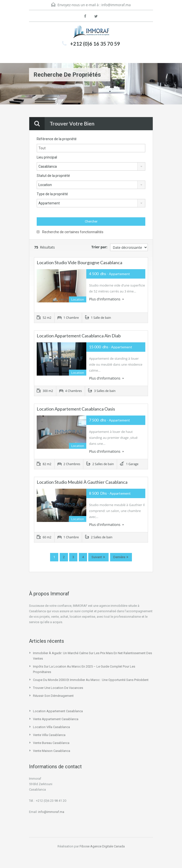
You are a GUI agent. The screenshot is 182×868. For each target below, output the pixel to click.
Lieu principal (47, 157)
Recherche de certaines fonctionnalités (70, 232)
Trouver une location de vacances (58, 688)
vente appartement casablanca (56, 719)
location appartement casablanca (58, 711)
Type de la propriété (52, 194)
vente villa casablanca (49, 735)
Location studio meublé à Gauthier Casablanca (82, 482)
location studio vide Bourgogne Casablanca (79, 262)
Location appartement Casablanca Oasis (76, 409)
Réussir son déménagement (53, 696)
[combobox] (91, 166)
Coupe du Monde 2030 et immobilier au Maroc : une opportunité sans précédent (91, 680)
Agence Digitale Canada (107, 846)
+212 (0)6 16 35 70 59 (95, 44)
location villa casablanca (51, 727)
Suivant (97, 557)
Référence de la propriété (57, 139)
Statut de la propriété (53, 176)
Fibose (85, 846)
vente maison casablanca (52, 751)
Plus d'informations (106, 299)
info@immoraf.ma (116, 5)
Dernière (119, 557)
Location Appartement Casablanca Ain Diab (79, 336)
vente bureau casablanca (51, 743)
